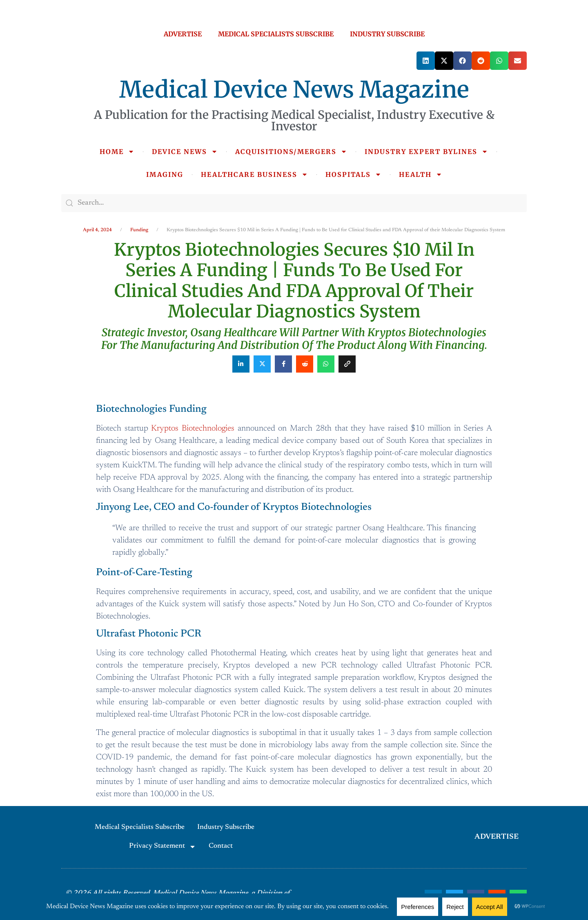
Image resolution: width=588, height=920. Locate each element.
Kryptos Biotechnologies (193, 429)
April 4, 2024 (97, 230)
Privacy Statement (163, 847)
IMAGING (165, 174)
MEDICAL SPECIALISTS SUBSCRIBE (276, 34)
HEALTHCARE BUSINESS (254, 174)
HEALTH (421, 174)
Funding (139, 230)
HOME (117, 152)
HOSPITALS (353, 174)
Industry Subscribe (226, 827)
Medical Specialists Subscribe (140, 827)
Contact (221, 846)
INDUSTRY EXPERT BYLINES (426, 152)
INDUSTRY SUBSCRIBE (387, 34)
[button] (426, 61)
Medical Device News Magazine (294, 89)
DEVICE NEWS (185, 152)
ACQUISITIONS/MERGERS (291, 152)
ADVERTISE (183, 34)
